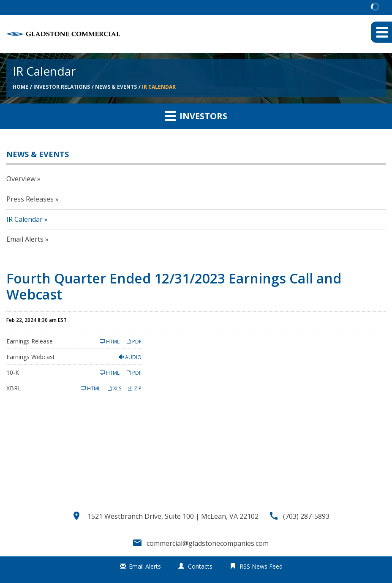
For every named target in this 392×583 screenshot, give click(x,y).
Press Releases (30, 199)
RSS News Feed (261, 566)
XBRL (14, 388)
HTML (110, 342)
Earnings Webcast (31, 357)
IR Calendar (159, 87)
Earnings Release (30, 341)
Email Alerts (25, 239)
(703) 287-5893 (306, 516)
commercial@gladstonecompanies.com (208, 543)
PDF (134, 342)
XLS (114, 388)
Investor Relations (62, 87)
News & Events (116, 87)
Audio (130, 357)
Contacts (200, 566)
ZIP (135, 388)
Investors (196, 116)
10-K (13, 372)
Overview (21, 179)
